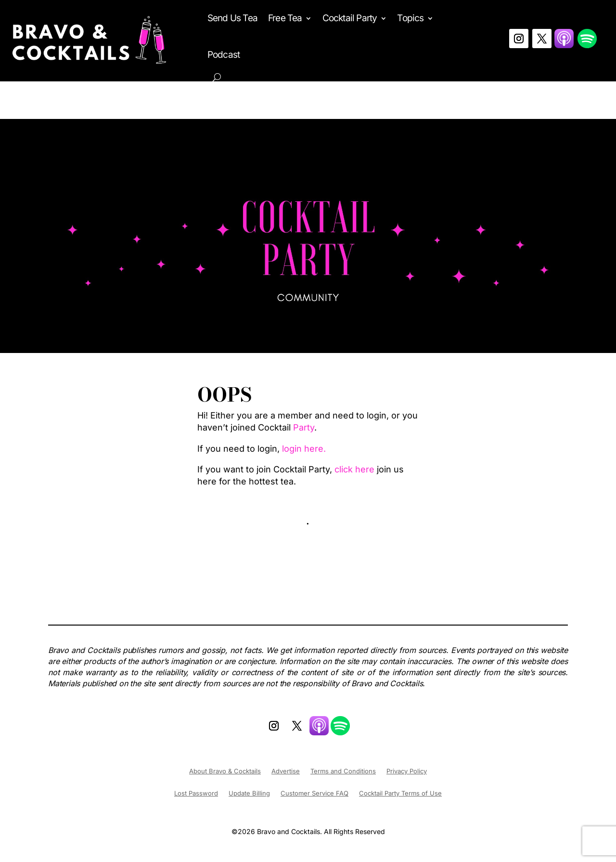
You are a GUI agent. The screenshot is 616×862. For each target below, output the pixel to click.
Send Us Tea (232, 18)
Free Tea (285, 18)
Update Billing (249, 793)
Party (304, 427)
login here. (304, 449)
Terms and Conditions (343, 771)
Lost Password (196, 793)
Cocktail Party (350, 18)
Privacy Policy (407, 771)
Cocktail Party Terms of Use (400, 793)
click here (354, 469)
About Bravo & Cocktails (225, 771)
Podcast (224, 55)
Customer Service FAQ (314, 793)
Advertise (286, 771)
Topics (410, 18)
